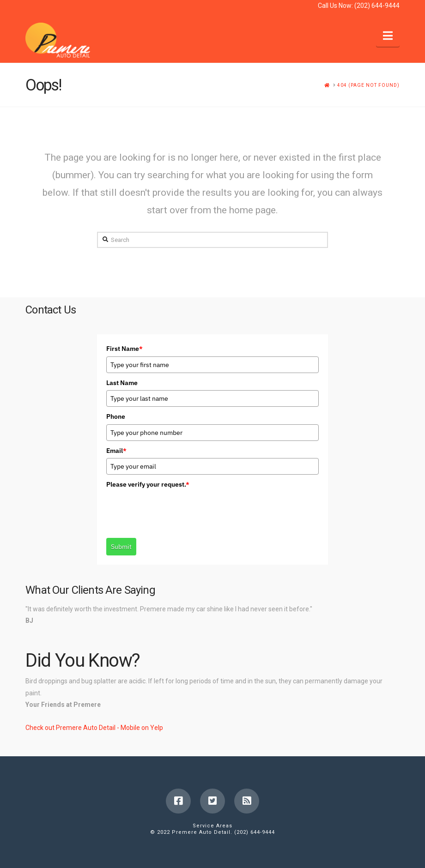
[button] (388, 36)
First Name (124, 349)
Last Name (122, 383)
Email (116, 451)
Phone (116, 416)
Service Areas (212, 826)
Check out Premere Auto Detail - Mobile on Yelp (94, 728)
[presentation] (176, 510)
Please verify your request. (148, 484)
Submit (121, 547)
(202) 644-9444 (377, 6)
